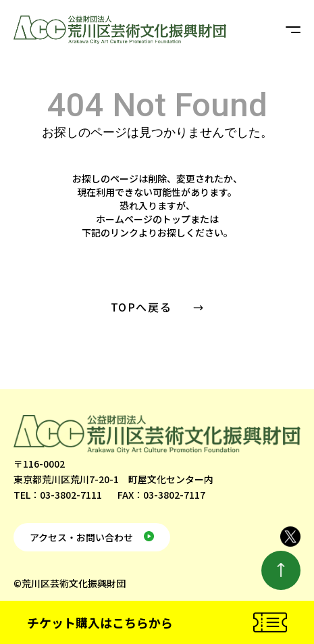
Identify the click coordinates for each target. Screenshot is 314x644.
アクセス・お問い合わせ (81, 537)
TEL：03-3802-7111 (58, 495)
